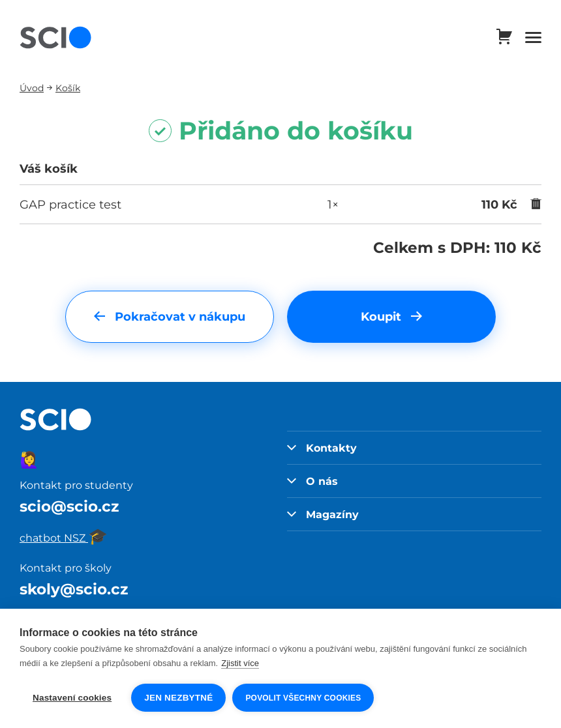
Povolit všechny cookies (303, 698)
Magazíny (323, 514)
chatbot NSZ (64, 538)
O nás (312, 481)
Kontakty (322, 448)
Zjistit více (240, 663)
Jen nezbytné (178, 698)
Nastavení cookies (72, 698)
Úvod (32, 88)
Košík (68, 88)
